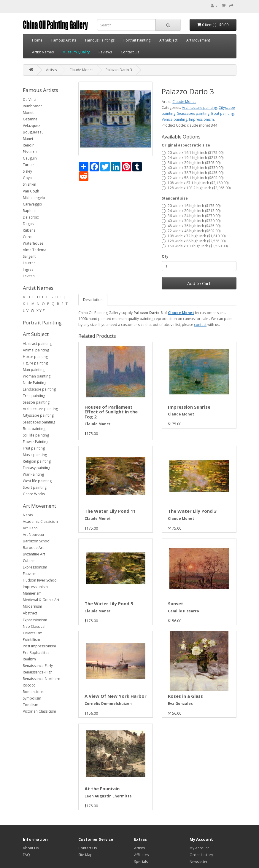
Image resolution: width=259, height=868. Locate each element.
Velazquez (31, 126)
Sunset (176, 603)
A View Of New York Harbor (116, 696)
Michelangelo (34, 198)
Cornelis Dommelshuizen (108, 704)
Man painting (34, 370)
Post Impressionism (39, 646)
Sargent (29, 256)
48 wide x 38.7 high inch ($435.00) (193, 173)
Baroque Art (33, 548)
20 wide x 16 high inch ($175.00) (191, 206)
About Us (31, 848)
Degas (28, 224)
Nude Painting (35, 383)
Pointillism (31, 640)
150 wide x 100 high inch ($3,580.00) (195, 246)
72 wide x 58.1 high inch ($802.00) (193, 178)
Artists (51, 70)
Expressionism (35, 567)
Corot (28, 237)
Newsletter (199, 862)
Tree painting (34, 396)
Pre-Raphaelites (36, 653)
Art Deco (30, 528)
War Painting (33, 474)
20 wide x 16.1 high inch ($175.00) (193, 153)
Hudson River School (40, 580)
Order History (201, 855)
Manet (28, 139)
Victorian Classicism (39, 711)
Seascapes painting (39, 422)
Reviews (105, 52)
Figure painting (35, 363)
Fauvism (30, 574)
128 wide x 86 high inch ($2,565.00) (194, 241)
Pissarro (30, 152)
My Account (199, 848)
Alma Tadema (35, 250)
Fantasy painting (36, 468)
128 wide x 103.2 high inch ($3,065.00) (196, 188)
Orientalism (33, 633)
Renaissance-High (38, 672)
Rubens (29, 230)
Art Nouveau (33, 535)
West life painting (37, 481)
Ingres (28, 269)
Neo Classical (34, 626)
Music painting (35, 455)
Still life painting (36, 435)
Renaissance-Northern (42, 679)
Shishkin (30, 184)
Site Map (85, 855)
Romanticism (34, 692)
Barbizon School (37, 541)
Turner (28, 165)
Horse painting (35, 357)
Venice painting (174, 119)
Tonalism (31, 705)
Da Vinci (30, 99)
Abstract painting (37, 344)
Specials (141, 862)
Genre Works (34, 494)
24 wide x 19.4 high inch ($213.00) (193, 158)
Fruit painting (34, 448)
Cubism (29, 561)
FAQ (26, 855)
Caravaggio (32, 204)
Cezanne (30, 119)
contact (200, 325)
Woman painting (37, 376)
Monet (28, 113)
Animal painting (36, 350)
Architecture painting (40, 409)
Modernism (32, 606)
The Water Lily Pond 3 (192, 511)
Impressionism (35, 587)
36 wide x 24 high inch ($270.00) (191, 216)
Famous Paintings (100, 40)
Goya (27, 178)
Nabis (28, 515)
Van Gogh (31, 191)
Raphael (30, 211)
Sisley (27, 171)
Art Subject (168, 40)
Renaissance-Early (38, 666)
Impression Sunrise (189, 407)
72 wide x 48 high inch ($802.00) (191, 231)
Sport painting (35, 487)
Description (93, 300)
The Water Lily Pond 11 (110, 511)
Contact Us (130, 52)
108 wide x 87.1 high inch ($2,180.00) (195, 183)
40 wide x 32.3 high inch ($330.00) (193, 168)
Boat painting (34, 429)
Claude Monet (81, 70)
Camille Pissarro (183, 611)
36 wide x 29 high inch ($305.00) (191, 163)
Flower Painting (36, 442)
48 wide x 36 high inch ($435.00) (191, 226)
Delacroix (31, 217)
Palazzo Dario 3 (119, 70)
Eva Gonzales (180, 704)
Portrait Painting (137, 40)
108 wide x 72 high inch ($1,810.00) (194, 236)
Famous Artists (64, 40)
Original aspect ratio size (186, 145)
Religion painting (37, 461)
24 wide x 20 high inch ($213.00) (191, 211)
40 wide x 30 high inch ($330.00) (191, 221)
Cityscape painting (38, 415)
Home (37, 40)
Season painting (36, 402)
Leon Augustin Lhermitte (108, 796)
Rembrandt (32, 106)
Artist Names (43, 52)
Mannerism (32, 593)
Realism (29, 659)
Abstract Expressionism (35, 617)
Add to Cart (199, 283)
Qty (165, 256)
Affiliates (141, 855)
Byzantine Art (34, 554)
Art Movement (198, 40)
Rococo (29, 685)
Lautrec (29, 263)
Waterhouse (33, 243)
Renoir (28, 145)
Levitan (29, 276)
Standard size (175, 198)
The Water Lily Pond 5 (109, 603)
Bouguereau (33, 132)
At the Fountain (102, 789)
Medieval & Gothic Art (41, 600)
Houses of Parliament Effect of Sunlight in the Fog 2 (111, 412)
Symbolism (32, 698)
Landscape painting (39, 389)
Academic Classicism (40, 521)
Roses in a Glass (185, 696)
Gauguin (30, 158)
